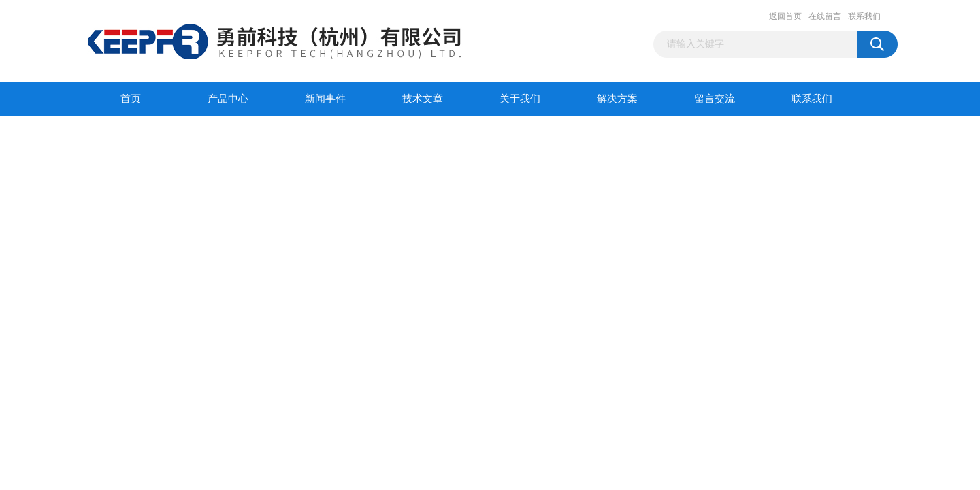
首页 (131, 99)
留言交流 (715, 99)
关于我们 (520, 99)
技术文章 (423, 99)
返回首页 (785, 16)
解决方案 (617, 99)
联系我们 (864, 16)
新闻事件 (325, 99)
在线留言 (825, 16)
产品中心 (228, 99)
